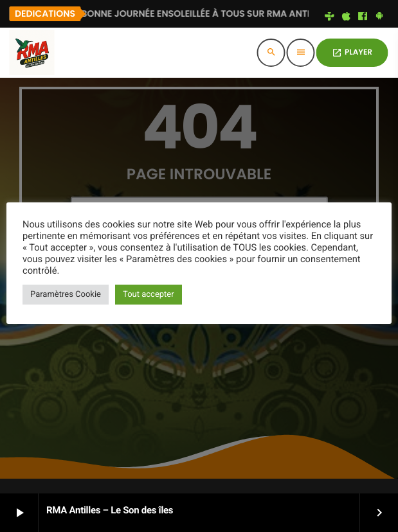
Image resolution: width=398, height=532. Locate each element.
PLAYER (352, 52)
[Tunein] (330, 17)
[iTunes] (346, 17)
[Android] (379, 17)
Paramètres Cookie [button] (66, 295)
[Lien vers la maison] (32, 53)
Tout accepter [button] (149, 295)
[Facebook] (363, 17)
